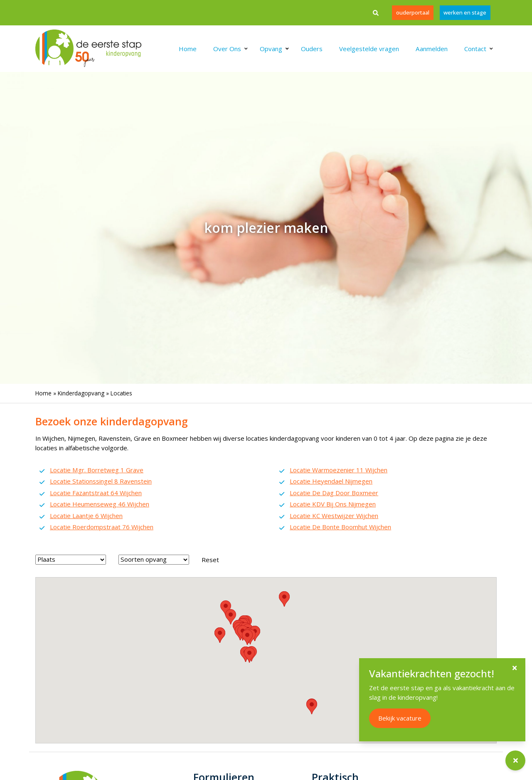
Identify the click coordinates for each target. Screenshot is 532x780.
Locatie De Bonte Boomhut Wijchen (340, 527)
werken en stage (465, 12)
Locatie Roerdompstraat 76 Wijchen (102, 527)
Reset (210, 560)
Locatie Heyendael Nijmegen (331, 481)
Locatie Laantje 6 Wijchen (86, 516)
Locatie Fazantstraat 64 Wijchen (96, 493)
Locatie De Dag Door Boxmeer (334, 493)
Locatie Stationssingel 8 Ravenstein (101, 481)
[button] (231, 617)
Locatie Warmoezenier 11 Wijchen (339, 470)
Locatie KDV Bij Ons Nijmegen (333, 504)
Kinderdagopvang (81, 393)
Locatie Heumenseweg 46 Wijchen (100, 504)
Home (43, 393)
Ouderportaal (412, 12)
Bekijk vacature (400, 718)
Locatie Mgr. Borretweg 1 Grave (97, 470)
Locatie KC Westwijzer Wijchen (334, 516)
